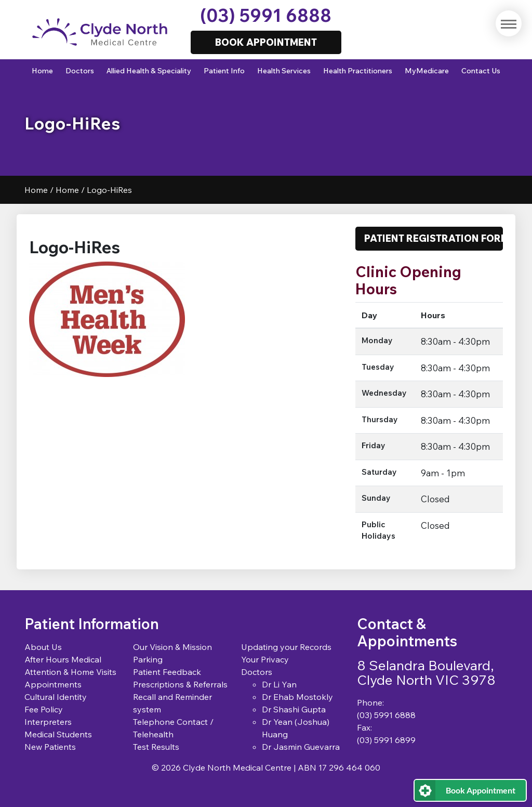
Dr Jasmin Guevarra (301, 747)
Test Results (156, 747)
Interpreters (48, 722)
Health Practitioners (358, 71)
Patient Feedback (167, 672)
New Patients (50, 747)
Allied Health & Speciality (149, 71)
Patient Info (224, 71)
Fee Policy (44, 709)
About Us (43, 647)
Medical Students (58, 734)
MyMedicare (427, 71)
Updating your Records (286, 647)
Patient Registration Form (434, 238)
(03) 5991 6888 (266, 15)
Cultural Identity (56, 697)
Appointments (53, 684)
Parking (148, 659)
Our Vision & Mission (172, 647)
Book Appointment (481, 790)
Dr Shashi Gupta (294, 709)
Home (42, 71)
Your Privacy (265, 659)
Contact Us (481, 71)
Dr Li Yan (279, 684)
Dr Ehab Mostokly (297, 697)
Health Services (284, 71)
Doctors (80, 71)
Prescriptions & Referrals (180, 684)
